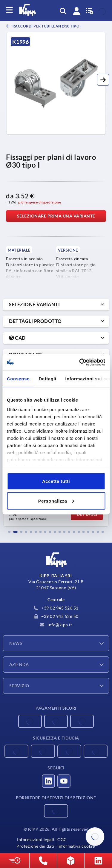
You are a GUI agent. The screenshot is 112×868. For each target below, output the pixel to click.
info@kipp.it (56, 625)
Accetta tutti (56, 481)
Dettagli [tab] (48, 379)
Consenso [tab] (18, 379)
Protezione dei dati (35, 846)
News (16, 643)
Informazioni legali (36, 840)
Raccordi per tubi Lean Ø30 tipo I (47, 26)
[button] (103, 80)
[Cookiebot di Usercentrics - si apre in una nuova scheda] (80, 362)
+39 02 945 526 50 (56, 616)
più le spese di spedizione (40, 202)
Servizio (19, 686)
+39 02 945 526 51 (56, 608)
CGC (62, 840)
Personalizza (56, 501)
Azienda (19, 665)
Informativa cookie (76, 846)
